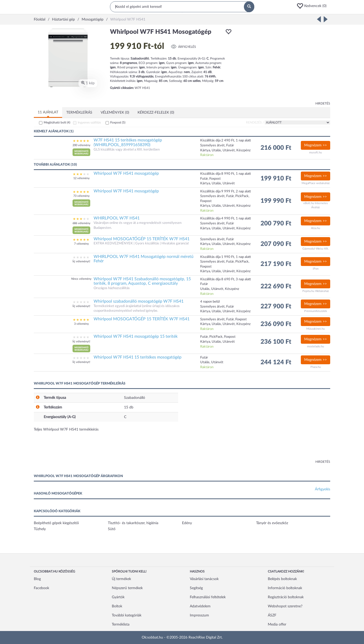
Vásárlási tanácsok (204, 579)
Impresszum (199, 615)
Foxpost (118, 122)
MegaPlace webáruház (316, 183)
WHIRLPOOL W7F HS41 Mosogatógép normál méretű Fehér (144, 259)
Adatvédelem (200, 606)
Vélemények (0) (115, 113)
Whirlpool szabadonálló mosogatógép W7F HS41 (139, 301)
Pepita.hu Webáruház (316, 291)
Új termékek (121, 579)
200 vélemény (82, 145)
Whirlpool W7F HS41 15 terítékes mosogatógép (138, 357)
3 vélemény (82, 324)
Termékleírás (79, 113)
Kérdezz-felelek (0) (156, 113)
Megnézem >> (316, 145)
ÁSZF (272, 615)
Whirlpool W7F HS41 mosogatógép (126, 173)
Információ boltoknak (285, 588)
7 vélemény (82, 244)
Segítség (196, 588)
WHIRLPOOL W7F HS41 (117, 218)
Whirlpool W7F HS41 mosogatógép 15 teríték (136, 336)
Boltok (117, 606)
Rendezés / (255, 122)
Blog (37, 579)
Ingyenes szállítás (89, 122)
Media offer (277, 625)
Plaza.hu (316, 367)
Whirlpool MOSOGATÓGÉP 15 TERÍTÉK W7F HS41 (142, 239)
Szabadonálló (135, 398)
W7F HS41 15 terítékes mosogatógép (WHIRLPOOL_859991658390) (128, 142)
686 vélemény (82, 223)
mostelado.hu (316, 346)
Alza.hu (316, 228)
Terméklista (121, 625)
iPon (316, 269)
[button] (313, 6)
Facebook (41, 588)
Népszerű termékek (127, 588)
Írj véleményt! (81, 261)
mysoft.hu (316, 152)
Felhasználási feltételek (208, 597)
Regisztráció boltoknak (286, 597)
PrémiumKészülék (316, 311)
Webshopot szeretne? (285, 606)
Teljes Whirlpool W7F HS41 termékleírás (66, 430)
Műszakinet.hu (316, 329)
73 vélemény (82, 196)
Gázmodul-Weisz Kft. (316, 249)
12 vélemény (82, 178)
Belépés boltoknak (282, 579)
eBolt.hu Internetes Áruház (316, 205)
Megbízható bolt (57, 122)
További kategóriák (127, 615)
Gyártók (118, 597)
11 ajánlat (48, 112)
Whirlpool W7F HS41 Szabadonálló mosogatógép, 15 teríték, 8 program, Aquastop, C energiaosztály (142, 281)
